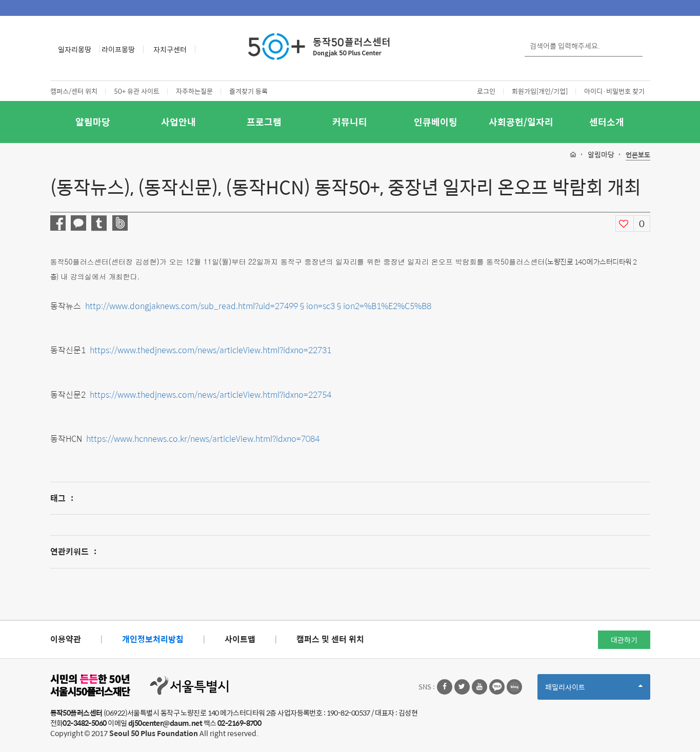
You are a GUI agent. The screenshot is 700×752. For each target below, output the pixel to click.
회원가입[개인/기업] (540, 91)
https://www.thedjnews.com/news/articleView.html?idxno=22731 (211, 350)
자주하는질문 (194, 91)
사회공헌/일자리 (521, 122)
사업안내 (178, 122)
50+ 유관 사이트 (137, 91)
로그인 (486, 91)
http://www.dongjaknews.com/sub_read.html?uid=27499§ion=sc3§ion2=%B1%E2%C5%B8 (258, 306)
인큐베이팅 (436, 122)
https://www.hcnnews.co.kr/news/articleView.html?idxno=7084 (203, 439)
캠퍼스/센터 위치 (74, 91)
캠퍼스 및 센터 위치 (330, 639)
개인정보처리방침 (153, 639)
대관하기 (624, 640)
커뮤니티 (350, 122)
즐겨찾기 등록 (248, 91)
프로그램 (264, 122)
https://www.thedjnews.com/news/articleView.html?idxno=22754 (211, 394)
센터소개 (607, 122)
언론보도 (638, 155)
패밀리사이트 (594, 690)
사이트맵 (240, 639)
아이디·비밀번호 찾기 (614, 91)
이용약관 (66, 639)
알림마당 (93, 122)
